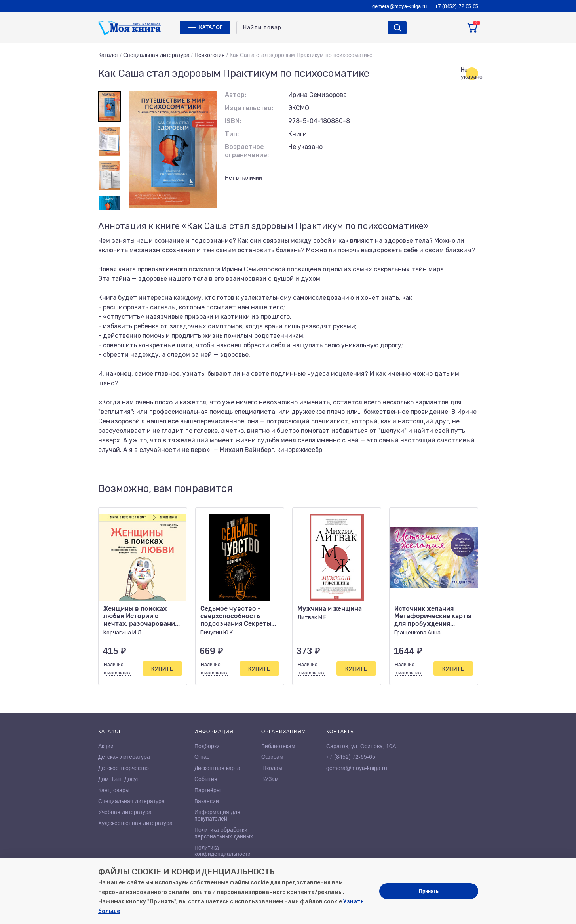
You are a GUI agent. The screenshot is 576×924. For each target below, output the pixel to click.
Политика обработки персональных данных (224, 833)
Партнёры (207, 790)
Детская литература (124, 757)
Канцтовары (114, 790)
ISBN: (233, 121)
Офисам (272, 757)
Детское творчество (124, 768)
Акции (106, 746)
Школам (272, 768)
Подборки (207, 746)
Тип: (232, 134)
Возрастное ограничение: (247, 151)
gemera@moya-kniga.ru (399, 6)
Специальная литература (156, 55)
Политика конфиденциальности (222, 851)
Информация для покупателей (217, 815)
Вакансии (207, 801)
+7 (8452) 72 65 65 (456, 6)
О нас (202, 757)
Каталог (108, 55)
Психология (210, 55)
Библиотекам (278, 746)
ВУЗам (270, 779)
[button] (456, 489)
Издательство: (249, 108)
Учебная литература (125, 812)
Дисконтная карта (217, 768)
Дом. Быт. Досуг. (119, 779)
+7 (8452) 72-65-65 (351, 757)
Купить (163, 669)
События (206, 779)
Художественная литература (135, 823)
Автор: (236, 95)
